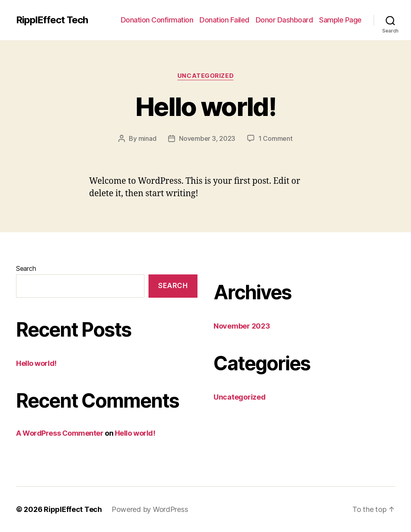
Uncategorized (205, 76)
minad (148, 138)
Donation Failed (224, 20)
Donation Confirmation (157, 20)
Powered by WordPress (150, 509)
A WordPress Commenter (60, 433)
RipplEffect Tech (52, 20)
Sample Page (340, 20)
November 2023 (242, 326)
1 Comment (276, 138)
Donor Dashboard (284, 20)
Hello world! (205, 107)
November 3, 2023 (207, 138)
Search (26, 268)
